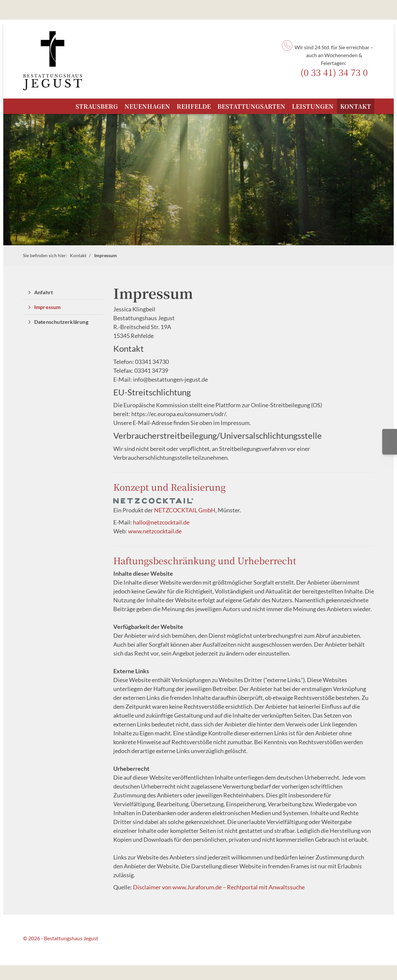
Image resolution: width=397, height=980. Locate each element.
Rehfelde (194, 106)
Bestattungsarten (251, 106)
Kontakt (356, 106)
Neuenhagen (147, 106)
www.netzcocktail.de (155, 531)
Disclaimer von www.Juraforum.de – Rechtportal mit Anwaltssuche (219, 887)
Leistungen (313, 106)
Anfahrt (44, 292)
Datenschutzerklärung (61, 322)
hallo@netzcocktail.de (161, 522)
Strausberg (97, 106)
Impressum (106, 255)
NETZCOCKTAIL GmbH (185, 510)
